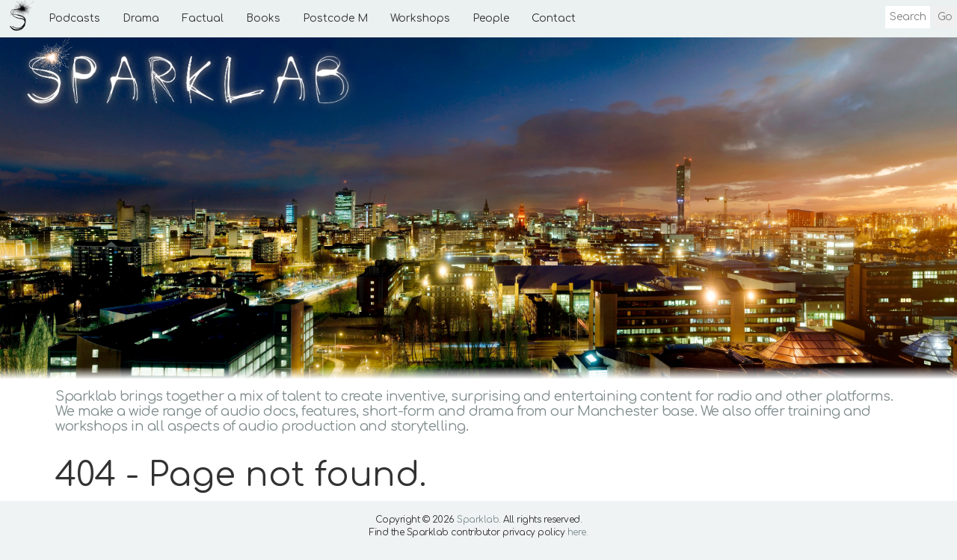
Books (263, 18)
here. (578, 532)
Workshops (420, 18)
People (491, 18)
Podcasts (74, 18)
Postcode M (335, 18)
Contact (554, 18)
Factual (203, 18)
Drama (141, 18)
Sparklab (478, 520)
